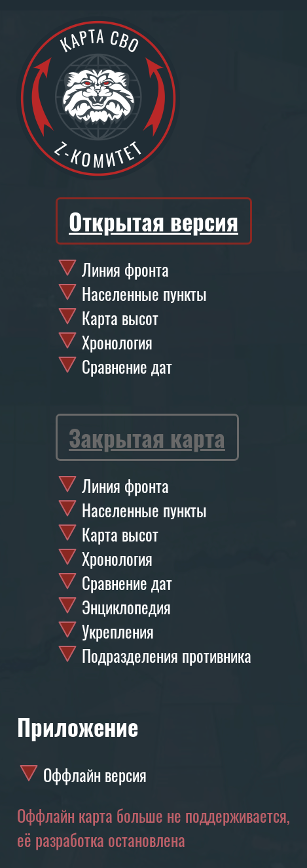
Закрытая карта (147, 437)
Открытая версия (153, 221)
